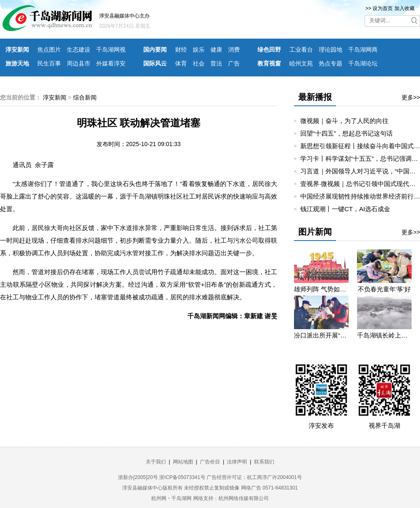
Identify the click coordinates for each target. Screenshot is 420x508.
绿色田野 (269, 50)
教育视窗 (269, 63)
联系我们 (264, 462)
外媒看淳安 (111, 63)
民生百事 (49, 63)
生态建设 (79, 50)
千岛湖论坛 (363, 63)
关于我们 (156, 462)
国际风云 (155, 63)
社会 (199, 63)
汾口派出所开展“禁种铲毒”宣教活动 (321, 335)
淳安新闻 (17, 50)
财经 (181, 50)
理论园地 (331, 50)
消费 (234, 50)
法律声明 (237, 462)
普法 (216, 63)
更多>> (411, 97)
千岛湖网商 (363, 50)
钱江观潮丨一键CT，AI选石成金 (345, 209)
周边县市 (79, 63)
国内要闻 (155, 50)
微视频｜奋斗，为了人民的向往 (344, 121)
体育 (181, 63)
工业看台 (301, 50)
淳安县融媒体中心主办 (124, 16)
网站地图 (183, 462)
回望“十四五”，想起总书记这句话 (346, 133)
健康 (216, 50)
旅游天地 (17, 63)
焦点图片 (49, 50)
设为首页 (383, 8)
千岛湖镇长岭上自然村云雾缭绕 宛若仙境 (384, 335)
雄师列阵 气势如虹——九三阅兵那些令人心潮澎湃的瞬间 (321, 289)
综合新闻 (85, 97)
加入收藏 (404, 8)
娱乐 (199, 50)
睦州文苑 (301, 63)
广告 (234, 63)
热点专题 (331, 63)
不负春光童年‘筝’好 (385, 289)
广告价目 (210, 462)
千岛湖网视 (111, 50)
